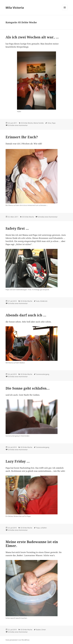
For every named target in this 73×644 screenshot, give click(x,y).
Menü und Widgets (65, 10)
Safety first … (17, 228)
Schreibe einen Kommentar (18, 125)
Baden (38, 630)
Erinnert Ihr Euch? (22, 137)
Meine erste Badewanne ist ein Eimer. (32, 544)
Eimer (44, 630)
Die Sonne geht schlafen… (28, 388)
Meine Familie (39, 123)
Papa (54, 123)
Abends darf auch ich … (26, 315)
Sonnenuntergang (43, 374)
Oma (49, 123)
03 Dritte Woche (27, 123)
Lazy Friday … (18, 461)
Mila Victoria (15, 7)
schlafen (44, 528)
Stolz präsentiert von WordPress (17, 640)
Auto (38, 301)
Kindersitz (44, 301)
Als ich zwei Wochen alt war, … (32, 37)
